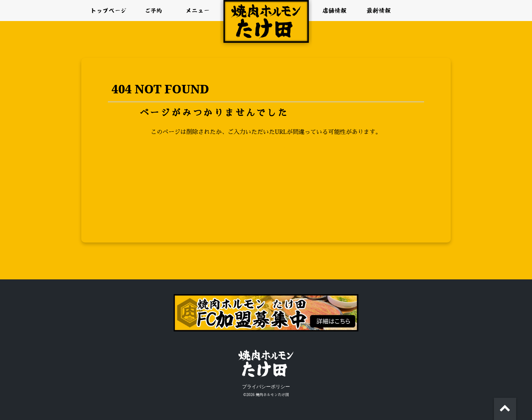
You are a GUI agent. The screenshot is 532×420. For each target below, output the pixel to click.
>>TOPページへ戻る (266, 150)
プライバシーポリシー (266, 387)
